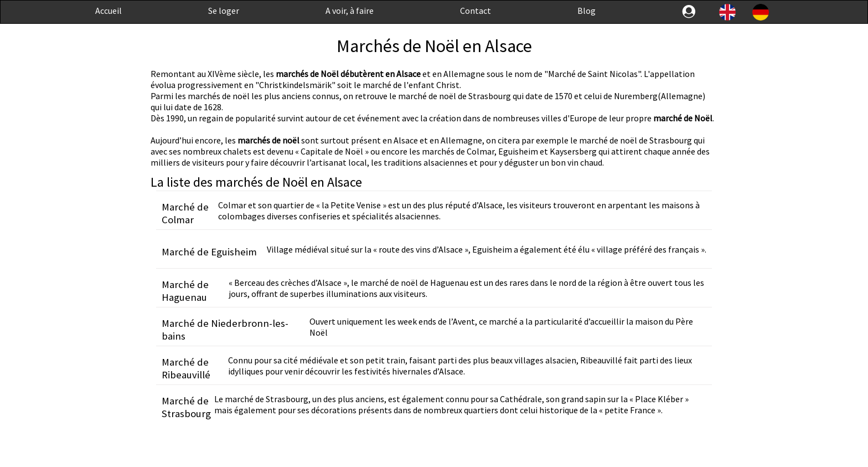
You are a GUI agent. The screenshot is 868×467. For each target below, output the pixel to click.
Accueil (108, 11)
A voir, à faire (350, 11)
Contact (476, 11)
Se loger (224, 11)
